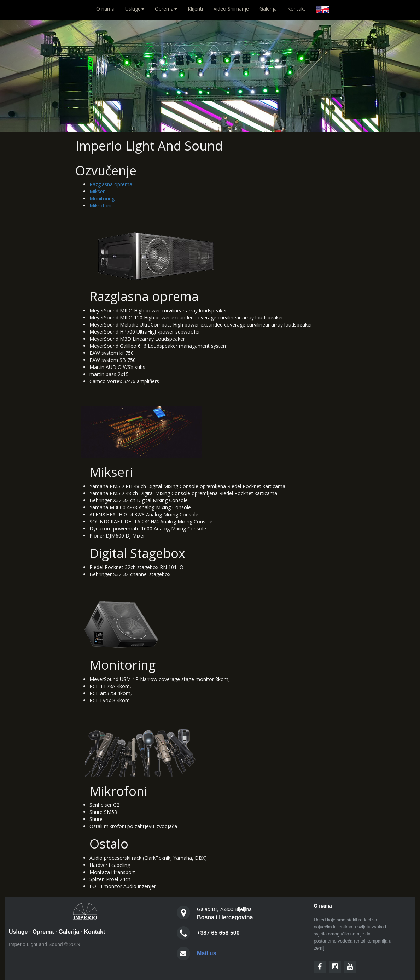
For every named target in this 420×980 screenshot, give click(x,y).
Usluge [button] (135, 9)
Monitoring (102, 198)
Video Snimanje (231, 9)
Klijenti (195, 9)
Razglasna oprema (111, 184)
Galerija (268, 9)
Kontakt (296, 9)
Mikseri (98, 191)
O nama (108, 8)
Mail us (206, 953)
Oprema (43, 932)
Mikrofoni (100, 206)
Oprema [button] (166, 9)
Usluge (18, 932)
